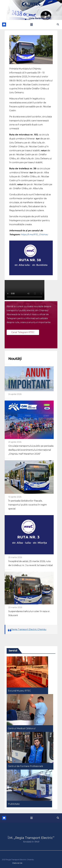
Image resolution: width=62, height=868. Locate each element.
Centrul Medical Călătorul (22, 728)
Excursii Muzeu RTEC (19, 691)
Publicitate (14, 804)
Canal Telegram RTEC (23, 332)
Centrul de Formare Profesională (25, 766)
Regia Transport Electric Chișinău (29, 629)
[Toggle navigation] (32, 25)
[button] (58, 24)
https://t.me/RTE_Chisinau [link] (34, 235)
